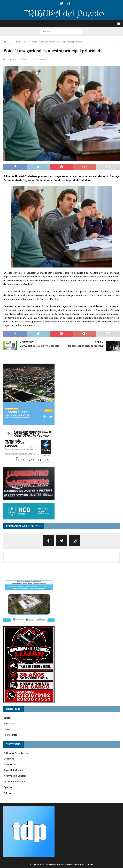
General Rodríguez (13, 770)
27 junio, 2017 (13, 59)
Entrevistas (10, 764)
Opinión (8, 787)
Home (7, 729)
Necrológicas (10, 735)
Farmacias (9, 724)
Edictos (7, 718)
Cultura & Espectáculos (16, 753)
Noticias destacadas (15, 782)
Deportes (9, 759)
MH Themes (87, 864)
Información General (15, 776)
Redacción (29, 59)
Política (44, 59)
